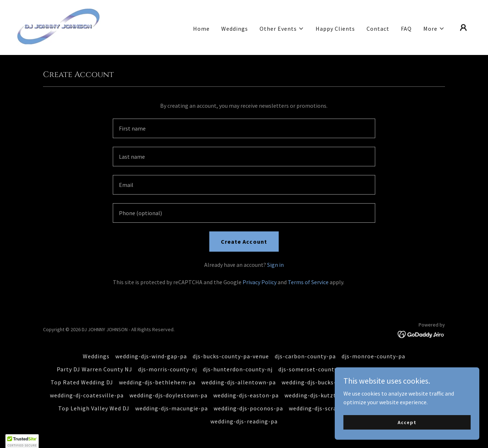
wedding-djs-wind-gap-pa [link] (151, 356)
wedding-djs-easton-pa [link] (246, 395)
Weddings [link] (235, 29)
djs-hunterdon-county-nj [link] (238, 369)
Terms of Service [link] (308, 282)
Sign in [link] (275, 265)
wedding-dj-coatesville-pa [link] (87, 395)
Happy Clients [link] (335, 29)
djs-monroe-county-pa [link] (373, 356)
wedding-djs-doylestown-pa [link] (168, 395)
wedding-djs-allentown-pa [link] (239, 382)
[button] (282, 29)
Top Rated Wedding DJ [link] (82, 382)
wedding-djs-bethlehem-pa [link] (157, 382)
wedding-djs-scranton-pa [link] (324, 408)
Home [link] (201, 29)
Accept (407, 422)
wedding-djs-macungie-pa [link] (172, 408)
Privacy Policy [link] (260, 282)
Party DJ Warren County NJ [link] (95, 369)
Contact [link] (378, 29)
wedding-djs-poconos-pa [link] (248, 408)
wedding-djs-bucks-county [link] (318, 382)
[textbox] (244, 128)
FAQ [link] (406, 29)
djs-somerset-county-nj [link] (312, 369)
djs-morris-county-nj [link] (168, 369)
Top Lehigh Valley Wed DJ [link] (94, 408)
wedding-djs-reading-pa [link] (244, 421)
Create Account (244, 242)
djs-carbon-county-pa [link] (305, 356)
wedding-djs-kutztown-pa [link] (321, 395)
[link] (59, 27)
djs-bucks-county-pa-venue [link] (231, 356)
